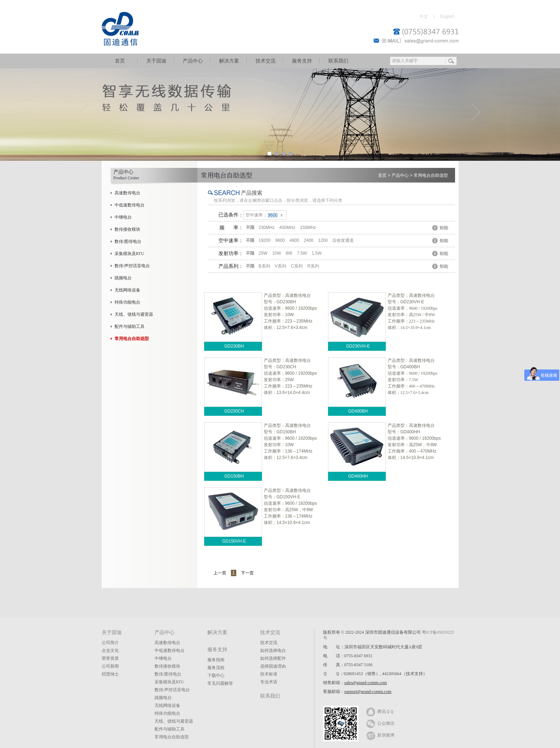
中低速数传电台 (130, 205)
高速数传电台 (127, 193)
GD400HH (358, 476)
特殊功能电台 (127, 302)
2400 (309, 240)
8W (289, 253)
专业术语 (269, 682)
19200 (265, 240)
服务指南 (216, 660)
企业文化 (110, 650)
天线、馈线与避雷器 (134, 314)
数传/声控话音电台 (132, 266)
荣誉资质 (110, 658)
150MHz (308, 228)
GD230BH (234, 346)
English (447, 16)
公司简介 (110, 643)
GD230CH (234, 411)
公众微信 (380, 723)
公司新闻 (110, 666)
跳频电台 (123, 278)
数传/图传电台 (128, 241)
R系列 (313, 266)
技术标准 (269, 674)
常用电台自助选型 (431, 175)
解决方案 (229, 61)
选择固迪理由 (273, 666)
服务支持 (302, 61)
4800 (294, 240)
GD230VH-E (358, 346)
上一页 (220, 573)
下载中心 (216, 675)
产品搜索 (252, 193)
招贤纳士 (110, 674)
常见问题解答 (220, 683)
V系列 (281, 266)
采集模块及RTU (129, 254)
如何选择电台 (273, 650)
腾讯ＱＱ (380, 711)
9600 (280, 240)
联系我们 (338, 61)
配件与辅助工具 (130, 326)
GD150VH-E (234, 541)
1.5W (317, 253)
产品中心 (193, 61)
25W (263, 253)
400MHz (287, 228)
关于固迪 (156, 61)
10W (277, 253)
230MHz (267, 228)
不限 (250, 228)
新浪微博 (380, 735)
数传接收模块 (127, 229)
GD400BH (358, 411)
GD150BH (234, 476)
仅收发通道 (343, 240)
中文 (424, 16)
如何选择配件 (273, 658)
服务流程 (216, 668)
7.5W (302, 253)
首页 (120, 61)
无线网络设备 (127, 290)
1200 (323, 240)
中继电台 (123, 217)
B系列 (264, 266)
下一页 (247, 573)
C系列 (297, 266)
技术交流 (266, 61)
